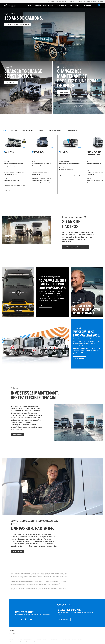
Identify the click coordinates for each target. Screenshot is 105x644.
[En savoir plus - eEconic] (70, 164)
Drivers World (88, 6)
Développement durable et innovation (44, 6)
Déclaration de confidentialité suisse (25, 639)
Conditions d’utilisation (25, 642)
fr (12, 633)
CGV (35, 642)
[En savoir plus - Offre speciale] (79, 88)
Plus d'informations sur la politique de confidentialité (73, 639)
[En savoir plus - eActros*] (15, 164)
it (15, 633)
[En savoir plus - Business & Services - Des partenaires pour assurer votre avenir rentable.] (87, 292)
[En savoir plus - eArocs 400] (26, 88)
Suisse (101, 1)
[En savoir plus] (18, 292)
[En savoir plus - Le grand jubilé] (52, 38)
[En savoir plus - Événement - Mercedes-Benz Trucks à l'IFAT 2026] (87, 344)
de (10, 633)
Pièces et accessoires (75, 6)
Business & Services (61, 6)
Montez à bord (64, 619)
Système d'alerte (12, 642)
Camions (29, 6)
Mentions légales (55, 639)
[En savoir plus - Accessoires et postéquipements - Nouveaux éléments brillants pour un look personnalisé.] (52, 292)
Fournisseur (11, 639)
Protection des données (42, 639)
